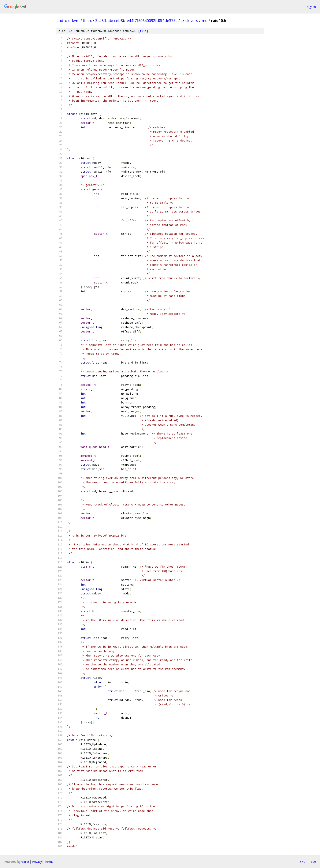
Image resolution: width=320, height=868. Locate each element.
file (143, 31)
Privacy (37, 862)
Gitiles (25, 862)
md (205, 20)
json (312, 861)
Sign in (311, 7)
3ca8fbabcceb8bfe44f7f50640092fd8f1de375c (136, 20)
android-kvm (68, 20)
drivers (192, 20)
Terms (49, 862)
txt (302, 861)
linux (87, 20)
